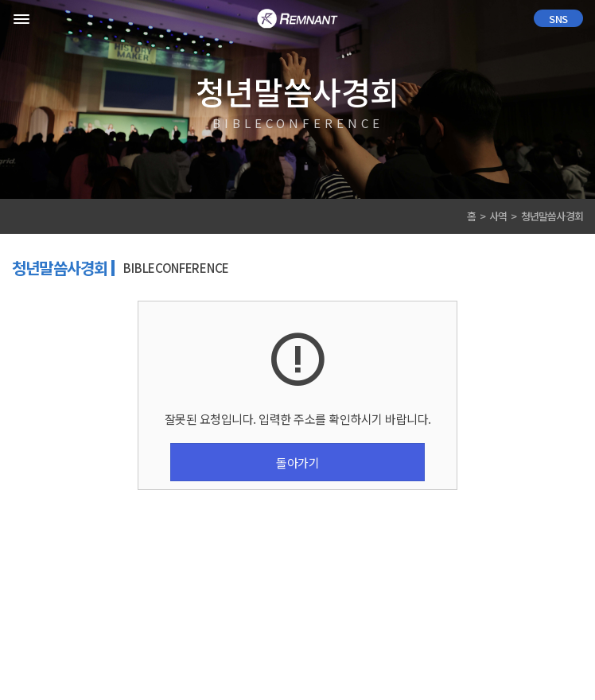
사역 (498, 216)
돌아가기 (297, 463)
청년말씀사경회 (552, 216)
